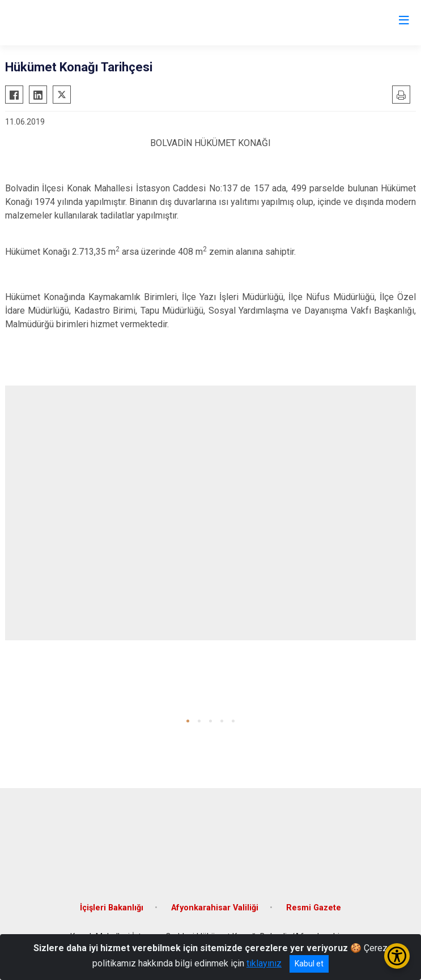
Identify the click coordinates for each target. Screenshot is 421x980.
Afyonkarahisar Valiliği (215, 908)
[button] (188, 721)
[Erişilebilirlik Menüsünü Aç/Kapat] (397, 956)
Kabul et (309, 964)
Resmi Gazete (314, 908)
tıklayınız (264, 963)
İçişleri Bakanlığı (112, 908)
